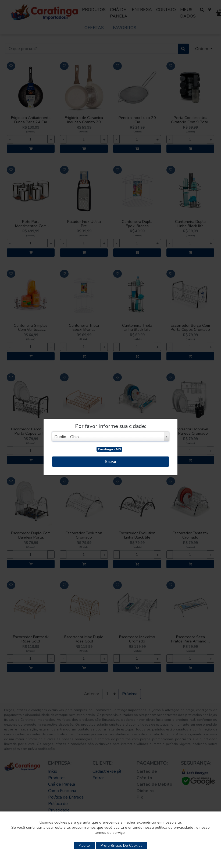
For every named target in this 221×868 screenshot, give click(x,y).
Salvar (111, 462)
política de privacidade (175, 827)
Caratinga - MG (109, 449)
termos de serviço (110, 833)
